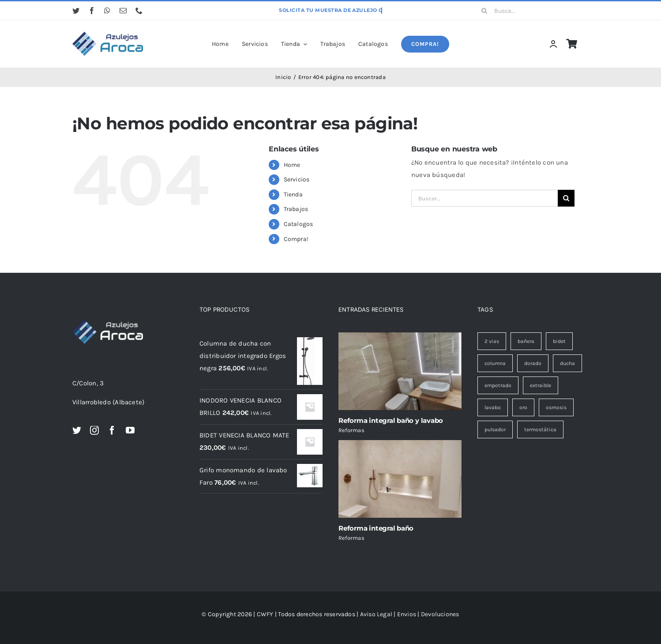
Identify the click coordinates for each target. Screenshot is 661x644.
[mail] (123, 11)
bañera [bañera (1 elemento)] (526, 341)
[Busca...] (532, 11)
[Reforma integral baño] (400, 479)
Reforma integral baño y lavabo (391, 420)
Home (292, 165)
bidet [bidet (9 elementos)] (559, 341)
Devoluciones (440, 614)
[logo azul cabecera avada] (108, 32)
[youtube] (130, 430)
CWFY (265, 614)
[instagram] (94, 430)
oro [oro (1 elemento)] (523, 407)
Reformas (351, 430)
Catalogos (299, 224)
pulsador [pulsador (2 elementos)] (495, 429)
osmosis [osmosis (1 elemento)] (556, 407)
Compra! (296, 239)
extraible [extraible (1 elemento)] (541, 385)
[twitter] (76, 11)
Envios (407, 614)
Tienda (293, 194)
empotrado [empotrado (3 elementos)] (498, 385)
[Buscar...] (484, 198)
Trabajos (296, 209)
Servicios (297, 179)
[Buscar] (484, 11)
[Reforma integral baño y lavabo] (400, 371)
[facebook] (92, 11)
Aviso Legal (376, 614)
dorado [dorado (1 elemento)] (533, 363)
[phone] (139, 11)
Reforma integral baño (376, 528)
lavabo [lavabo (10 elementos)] (493, 407)
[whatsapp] (107, 11)
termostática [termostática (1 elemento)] (540, 429)
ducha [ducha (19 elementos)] (567, 363)
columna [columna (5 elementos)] (495, 363)
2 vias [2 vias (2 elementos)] (492, 341)
